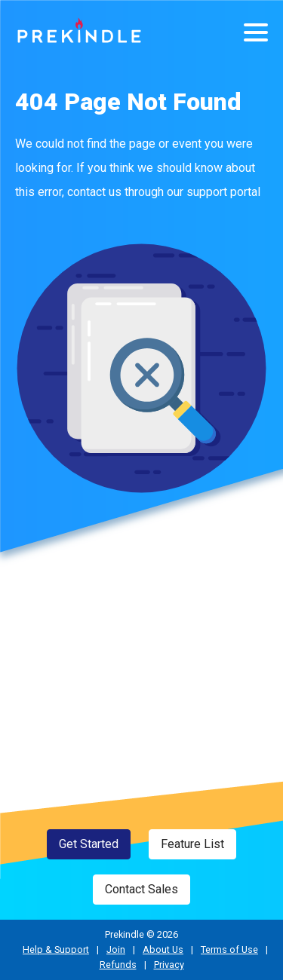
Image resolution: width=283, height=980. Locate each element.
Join (116, 949)
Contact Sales (141, 889)
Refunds (118, 965)
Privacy (169, 965)
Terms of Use (229, 949)
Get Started (89, 844)
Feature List (192, 844)
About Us (163, 949)
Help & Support (56, 949)
